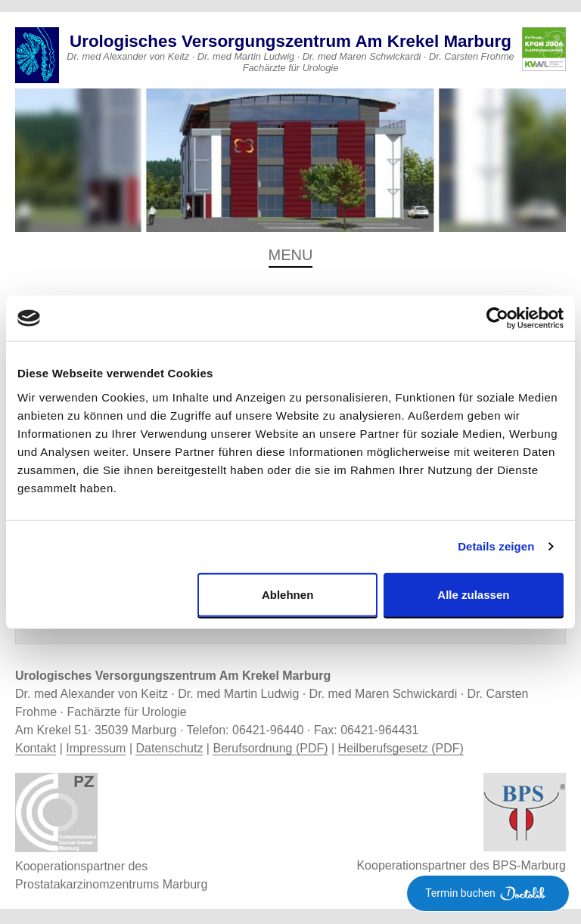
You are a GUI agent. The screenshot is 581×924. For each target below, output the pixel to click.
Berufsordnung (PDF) (270, 748)
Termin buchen (488, 893)
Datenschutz (169, 748)
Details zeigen (496, 546)
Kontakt (36, 748)
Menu (291, 255)
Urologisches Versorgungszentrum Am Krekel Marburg (290, 41)
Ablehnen (287, 594)
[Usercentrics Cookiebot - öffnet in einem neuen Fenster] (497, 318)
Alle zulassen (473, 594)
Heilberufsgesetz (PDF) (401, 748)
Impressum (96, 748)
